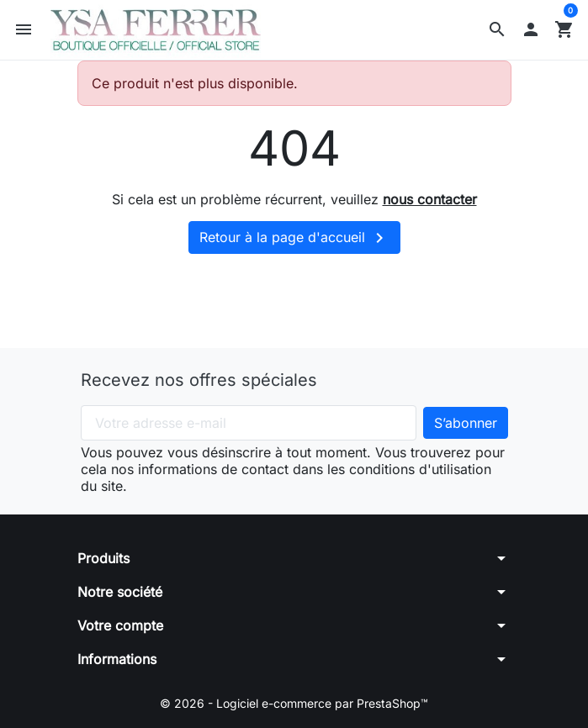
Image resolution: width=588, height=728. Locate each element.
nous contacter (430, 199)
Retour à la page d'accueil (294, 238)
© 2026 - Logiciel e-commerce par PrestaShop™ (294, 703)
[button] (497, 29)
